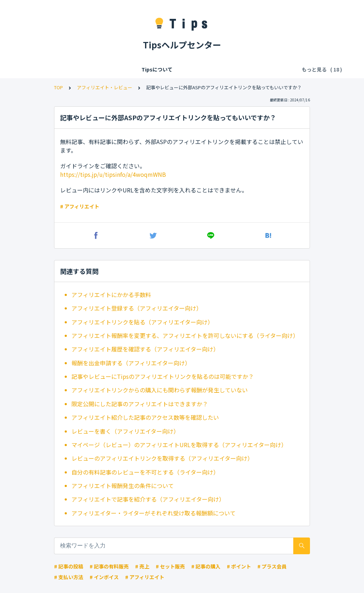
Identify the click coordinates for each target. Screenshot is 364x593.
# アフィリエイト (80, 206)
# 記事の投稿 (69, 566)
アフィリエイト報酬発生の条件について (123, 486)
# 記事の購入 (206, 566)
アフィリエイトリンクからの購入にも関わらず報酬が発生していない (160, 390)
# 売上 (142, 566)
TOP (58, 87)
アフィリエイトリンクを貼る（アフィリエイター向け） (142, 322)
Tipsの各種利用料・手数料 (171, 69)
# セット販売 (170, 566)
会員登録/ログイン (110, 69)
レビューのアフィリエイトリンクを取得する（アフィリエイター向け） (162, 458)
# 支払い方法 (69, 577)
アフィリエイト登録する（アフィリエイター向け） (137, 308)
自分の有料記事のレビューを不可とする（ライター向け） (145, 472)
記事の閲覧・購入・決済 (239, 69)
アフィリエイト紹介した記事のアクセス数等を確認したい (145, 417)
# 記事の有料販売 (109, 566)
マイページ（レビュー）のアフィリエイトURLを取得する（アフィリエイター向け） (179, 445)
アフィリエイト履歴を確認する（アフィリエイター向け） (145, 349)
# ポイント (239, 566)
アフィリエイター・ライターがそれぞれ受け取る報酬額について (154, 513)
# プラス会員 (272, 566)
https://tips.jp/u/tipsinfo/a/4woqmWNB (113, 174)
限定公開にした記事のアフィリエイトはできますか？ (140, 404)
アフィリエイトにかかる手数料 (111, 295)
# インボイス (104, 577)
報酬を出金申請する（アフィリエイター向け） (131, 363)
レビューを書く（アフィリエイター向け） (125, 431)
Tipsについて (63, 69)
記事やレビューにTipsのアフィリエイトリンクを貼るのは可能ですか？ (163, 376)
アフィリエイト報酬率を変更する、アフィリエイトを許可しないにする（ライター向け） (185, 335)
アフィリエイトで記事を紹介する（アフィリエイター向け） (148, 499)
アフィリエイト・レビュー (105, 87)
